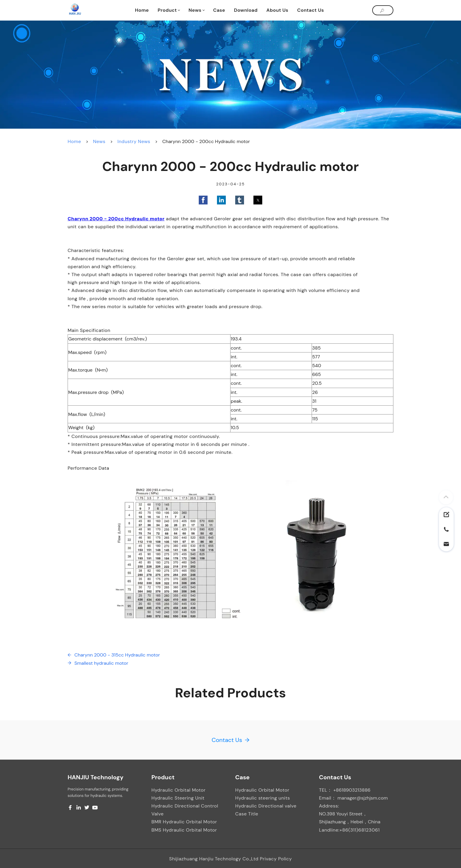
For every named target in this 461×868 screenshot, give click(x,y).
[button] (203, 200)
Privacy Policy (276, 859)
